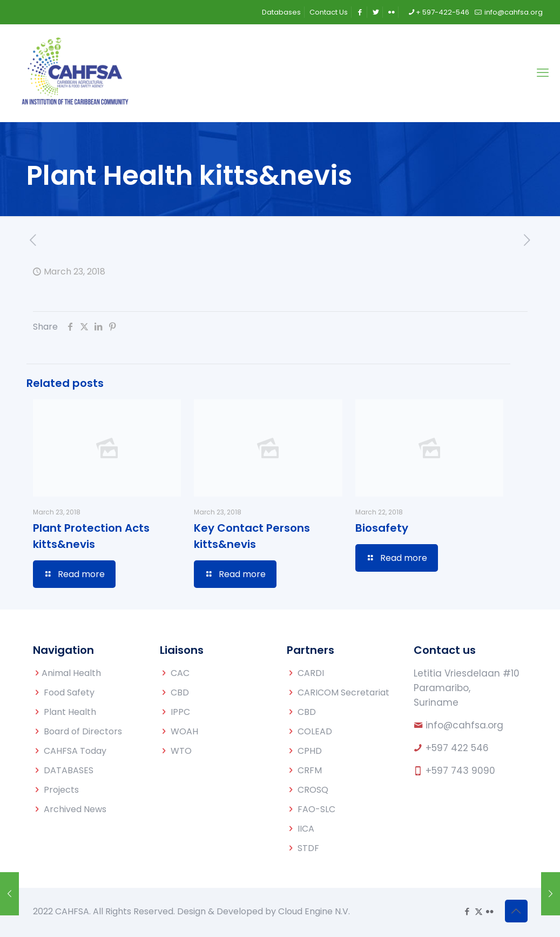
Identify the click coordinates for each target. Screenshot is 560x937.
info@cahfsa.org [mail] (513, 12)
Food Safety (69, 692)
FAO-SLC (316, 809)
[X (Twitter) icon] (479, 911)
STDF (308, 848)
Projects (61, 790)
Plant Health (70, 712)
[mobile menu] (543, 73)
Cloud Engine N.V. (314, 911)
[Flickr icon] (490, 911)
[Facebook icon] (467, 911)
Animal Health (71, 673)
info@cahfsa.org (464, 725)
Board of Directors (83, 731)
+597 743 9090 (460, 771)
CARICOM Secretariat (343, 692)
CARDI (311, 673)
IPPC (180, 712)
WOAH (184, 731)
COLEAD (315, 731)
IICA (306, 829)
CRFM (310, 770)
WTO (181, 751)
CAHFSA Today (75, 751)
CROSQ (313, 790)
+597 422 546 (457, 748)
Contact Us (329, 12)
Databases (281, 12)
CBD (180, 692)
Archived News (75, 809)
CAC (180, 673)
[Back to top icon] (516, 911)
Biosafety (382, 528)
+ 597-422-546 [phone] (443, 12)
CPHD (310, 751)
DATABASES (69, 770)
